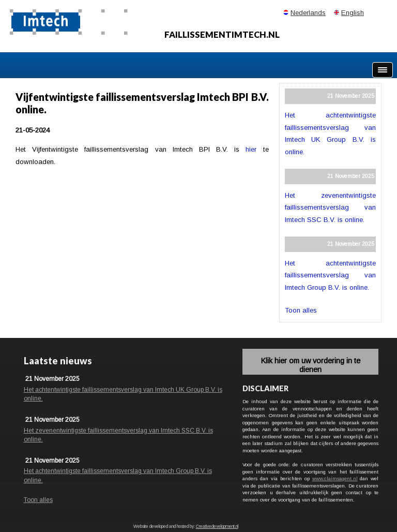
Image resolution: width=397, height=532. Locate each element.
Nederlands (308, 13)
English (353, 13)
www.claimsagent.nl (335, 478)
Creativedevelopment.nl (217, 527)
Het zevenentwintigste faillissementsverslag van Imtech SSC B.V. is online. (330, 208)
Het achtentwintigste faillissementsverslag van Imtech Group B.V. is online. (330, 276)
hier (251, 149)
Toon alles (301, 310)
